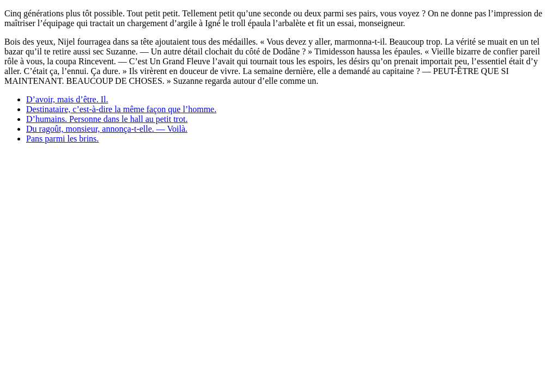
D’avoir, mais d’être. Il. (67, 99)
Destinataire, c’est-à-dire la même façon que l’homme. (121, 109)
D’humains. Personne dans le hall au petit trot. (107, 119)
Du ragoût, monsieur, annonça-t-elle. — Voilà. (107, 129)
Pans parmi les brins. (62, 139)
